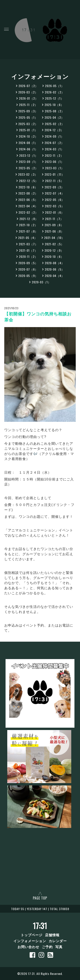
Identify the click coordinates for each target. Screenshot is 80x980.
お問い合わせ (28, 947)
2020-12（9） (54, 250)
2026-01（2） (29, 98)
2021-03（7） (28, 244)
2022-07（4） (55, 193)
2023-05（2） (28, 168)
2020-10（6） (54, 256)
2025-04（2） (54, 117)
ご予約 (47, 947)
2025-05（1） (28, 117)
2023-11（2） (54, 155)
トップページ (32, 935)
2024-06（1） (28, 149)
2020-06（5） (55, 269)
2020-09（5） (28, 263)
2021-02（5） (54, 244)
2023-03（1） (55, 168)
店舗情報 (52, 935)
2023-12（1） (29, 155)
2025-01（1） (28, 130)
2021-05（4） (28, 238)
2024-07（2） (54, 143)
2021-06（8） (54, 231)
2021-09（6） (54, 225)
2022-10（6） (28, 187)
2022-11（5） (54, 181)
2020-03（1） (41, 282)
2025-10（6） (54, 105)
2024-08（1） (28, 143)
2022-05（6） (55, 200)
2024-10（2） (28, 136)
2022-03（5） (55, 206)
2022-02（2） (28, 212)
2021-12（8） (29, 219)
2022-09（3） (54, 187)
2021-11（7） (54, 219)
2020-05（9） (28, 276)
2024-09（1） (54, 136)
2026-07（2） (28, 86)
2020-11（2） (28, 256)
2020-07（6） (28, 269)
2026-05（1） (55, 86)
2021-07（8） (28, 231)
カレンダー (58, 941)
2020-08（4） (55, 263)
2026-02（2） (55, 92)
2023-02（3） (28, 174)
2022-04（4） (28, 206)
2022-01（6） (55, 212)
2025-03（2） (28, 124)
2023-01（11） (55, 174)
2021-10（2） (28, 225)
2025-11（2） (28, 105)
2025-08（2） (55, 111)
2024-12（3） (54, 130)
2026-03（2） (28, 92)
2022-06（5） (28, 200)
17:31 (40, 926)
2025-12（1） (54, 98)
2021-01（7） (28, 250)
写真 (59, 947)
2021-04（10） (54, 238)
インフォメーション (30, 941)
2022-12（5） (29, 181)
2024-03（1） (54, 149)
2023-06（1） (54, 162)
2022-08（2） (28, 193)
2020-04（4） (55, 276)
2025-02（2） (55, 124)
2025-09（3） (28, 111)
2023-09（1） (28, 162)
